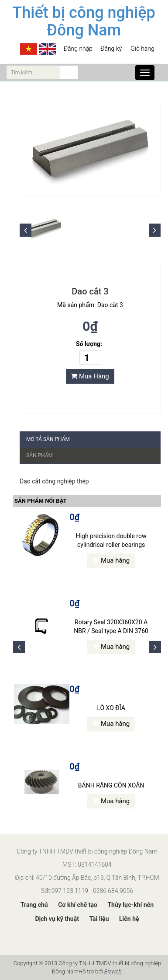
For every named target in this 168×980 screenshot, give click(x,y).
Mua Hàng (90, 376)
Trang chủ (34, 905)
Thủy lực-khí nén (130, 905)
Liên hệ (129, 919)
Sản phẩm (39, 455)
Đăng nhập (78, 49)
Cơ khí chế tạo (78, 905)
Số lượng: (89, 344)
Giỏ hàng (142, 49)
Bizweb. (114, 971)
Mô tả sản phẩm (48, 439)
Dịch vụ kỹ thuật (57, 919)
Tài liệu (99, 919)
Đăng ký (111, 49)
